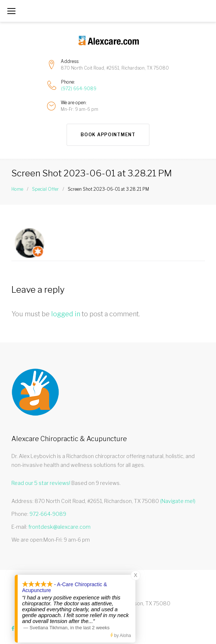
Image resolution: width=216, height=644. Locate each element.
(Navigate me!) (178, 501)
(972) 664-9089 (79, 89)
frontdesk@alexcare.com (59, 527)
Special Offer (45, 189)
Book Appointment (108, 135)
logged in (66, 314)
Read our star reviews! (41, 483)
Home (17, 189)
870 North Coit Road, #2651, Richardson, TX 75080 (115, 68)
